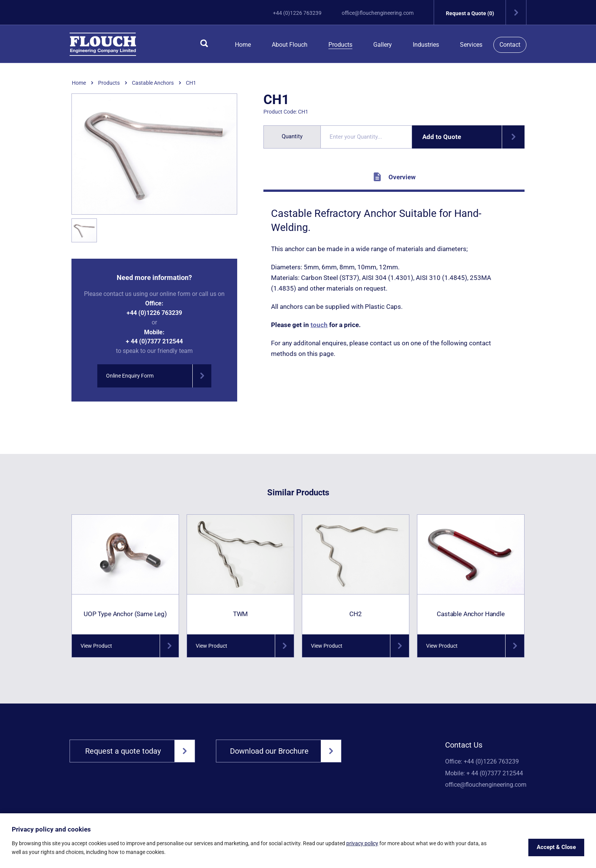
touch (319, 325)
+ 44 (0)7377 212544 (154, 341)
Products (340, 45)
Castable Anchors (153, 83)
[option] (154, 154)
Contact (510, 45)
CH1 (191, 83)
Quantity (292, 136)
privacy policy (362, 843)
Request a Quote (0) (486, 12)
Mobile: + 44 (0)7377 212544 (484, 773)
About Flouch (290, 45)
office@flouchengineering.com (378, 13)
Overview (394, 177)
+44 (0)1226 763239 (297, 13)
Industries (426, 45)
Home (243, 45)
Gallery (383, 45)
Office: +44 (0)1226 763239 (482, 762)
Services (471, 45)
